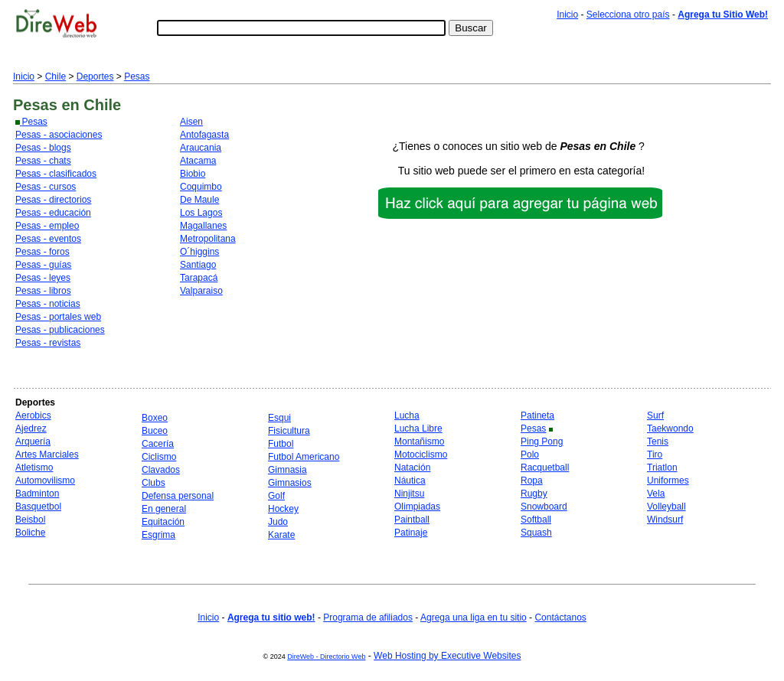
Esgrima (158, 535)
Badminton (37, 494)
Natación (412, 468)
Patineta (537, 415)
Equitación (163, 522)
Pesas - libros (43, 291)
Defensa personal (178, 496)
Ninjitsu (409, 494)
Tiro (655, 455)
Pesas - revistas (48, 343)
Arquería (33, 442)
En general (164, 509)
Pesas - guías (43, 265)
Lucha (407, 415)
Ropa (532, 481)
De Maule (199, 200)
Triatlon (662, 468)
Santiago (198, 265)
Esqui (279, 418)
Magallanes (203, 226)
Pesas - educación (53, 213)
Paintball (412, 520)
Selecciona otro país (628, 15)
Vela (656, 494)
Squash (536, 533)
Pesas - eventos (48, 239)
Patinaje (411, 533)
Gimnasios (290, 483)
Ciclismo (159, 457)
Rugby (534, 494)
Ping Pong (542, 442)
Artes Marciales (47, 455)
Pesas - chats (43, 161)
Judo (278, 522)
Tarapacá (199, 278)
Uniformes (668, 481)
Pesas (137, 77)
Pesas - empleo (47, 226)
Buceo (155, 431)
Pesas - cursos (46, 187)
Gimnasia (287, 470)
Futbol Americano (304, 457)
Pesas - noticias (48, 304)
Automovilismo (45, 481)
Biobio (193, 174)
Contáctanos (560, 617)
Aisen (191, 122)
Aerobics (33, 415)
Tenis (658, 442)
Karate (281, 535)
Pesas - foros (42, 252)
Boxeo (155, 418)
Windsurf (665, 520)
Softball (536, 520)
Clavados (161, 470)
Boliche (30, 533)
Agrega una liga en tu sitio (474, 617)
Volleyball (666, 507)
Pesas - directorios (53, 200)
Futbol (281, 444)
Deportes (95, 77)
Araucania (201, 148)
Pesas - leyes (43, 278)
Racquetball (545, 468)
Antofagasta (204, 135)
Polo (530, 455)
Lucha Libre (418, 428)
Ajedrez (31, 428)
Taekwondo (670, 428)
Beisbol (30, 520)
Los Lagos (201, 213)
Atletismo (34, 468)
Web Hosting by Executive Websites (447, 656)
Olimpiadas (417, 507)
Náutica (410, 481)
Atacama (198, 161)
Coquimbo (201, 187)
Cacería (158, 444)
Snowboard (544, 507)
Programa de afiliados (368, 617)
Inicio (567, 15)
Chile (56, 77)
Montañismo (419, 442)
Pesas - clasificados (56, 174)
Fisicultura (289, 431)
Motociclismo (421, 455)
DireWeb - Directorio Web (326, 657)
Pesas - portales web (58, 317)
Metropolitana (208, 239)
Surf (655, 415)
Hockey (283, 509)
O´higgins (199, 252)
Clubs (154, 483)
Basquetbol (38, 507)
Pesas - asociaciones (59, 135)
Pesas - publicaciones (60, 330)
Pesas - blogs (43, 148)
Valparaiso (201, 291)
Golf (276, 496)
